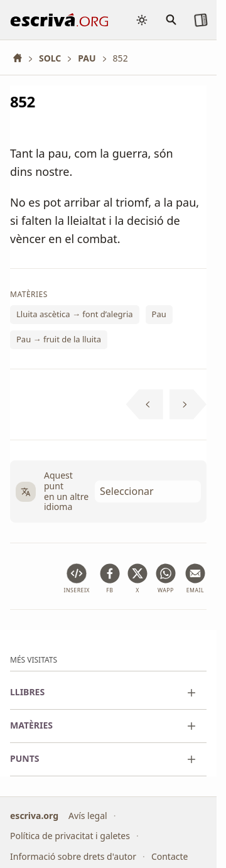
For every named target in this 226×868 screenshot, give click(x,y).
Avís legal (88, 816)
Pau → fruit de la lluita (59, 339)
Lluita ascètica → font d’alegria (75, 314)
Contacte (170, 856)
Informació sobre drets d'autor (73, 856)
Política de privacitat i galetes (70, 836)
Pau (159, 314)
